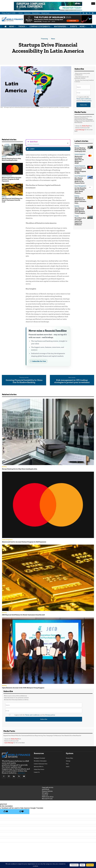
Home (21, 13)
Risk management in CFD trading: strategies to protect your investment (72, 381)
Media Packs (45, 13)
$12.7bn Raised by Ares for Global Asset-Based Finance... (80, 189)
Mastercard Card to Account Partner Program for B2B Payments (12, 179)
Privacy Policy (69, 758)
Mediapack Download (39, 758)
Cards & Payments (7, 176)
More (83, 26)
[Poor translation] (21, 811)
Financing (44, 39)
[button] (92, 27)
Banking (4, 157)
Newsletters (36, 13)
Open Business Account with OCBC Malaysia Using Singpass (80, 208)
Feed (67, 764)
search (68, 766)
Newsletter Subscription (40, 761)
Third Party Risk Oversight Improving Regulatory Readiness (80, 218)
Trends (22, 26)
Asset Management (80, 175)
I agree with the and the (84, 99)
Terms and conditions (84, 99)
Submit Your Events (39, 769)
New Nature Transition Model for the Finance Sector (80, 179)
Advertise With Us (39, 766)
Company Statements (40, 26)
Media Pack (86, 126)
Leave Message (80, 130)
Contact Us (37, 772)
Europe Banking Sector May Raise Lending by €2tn (11, 159)
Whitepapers (61, 26)
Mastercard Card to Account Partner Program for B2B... (80, 169)
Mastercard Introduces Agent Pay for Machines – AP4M (79, 159)
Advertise (27, 13)
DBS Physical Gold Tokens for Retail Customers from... (80, 198)
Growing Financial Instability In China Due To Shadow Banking (24, 381)
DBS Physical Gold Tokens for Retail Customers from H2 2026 (12, 200)
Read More (22, 773)
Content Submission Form (41, 764)
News (12, 26)
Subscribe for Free (39, 361)
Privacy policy (87, 101)
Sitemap (68, 761)
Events (74, 26)
